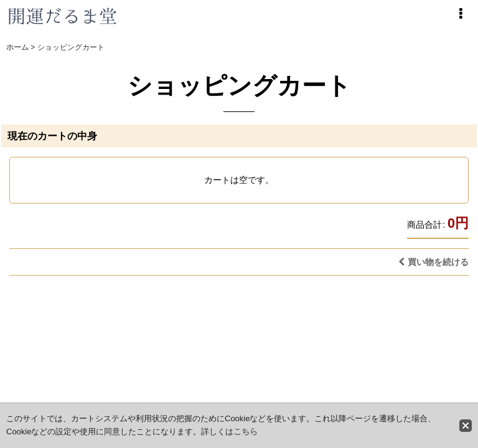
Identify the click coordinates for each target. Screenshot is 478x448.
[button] (461, 14)
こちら (246, 432)
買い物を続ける (433, 262)
